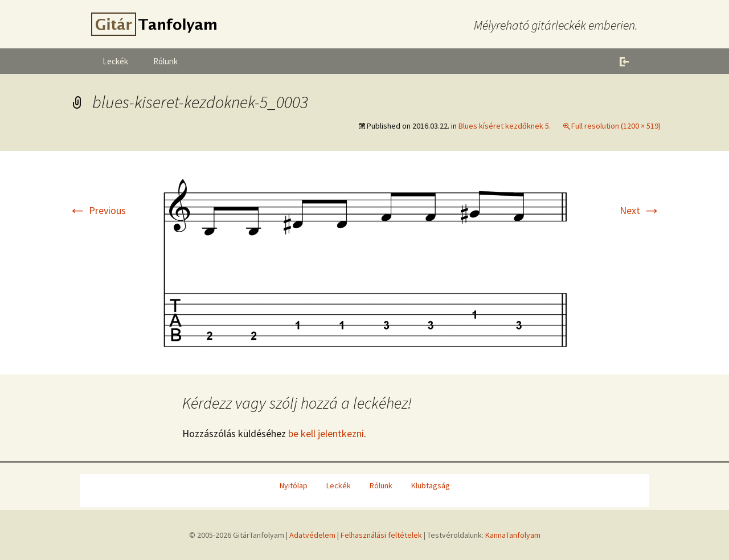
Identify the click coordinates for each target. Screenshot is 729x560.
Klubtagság (431, 485)
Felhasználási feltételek (381, 535)
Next (640, 210)
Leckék (115, 61)
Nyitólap (294, 485)
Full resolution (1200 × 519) (616, 126)
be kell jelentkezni (326, 433)
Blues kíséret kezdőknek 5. (505, 126)
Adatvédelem (312, 535)
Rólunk (165, 61)
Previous (97, 210)
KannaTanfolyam (513, 535)
